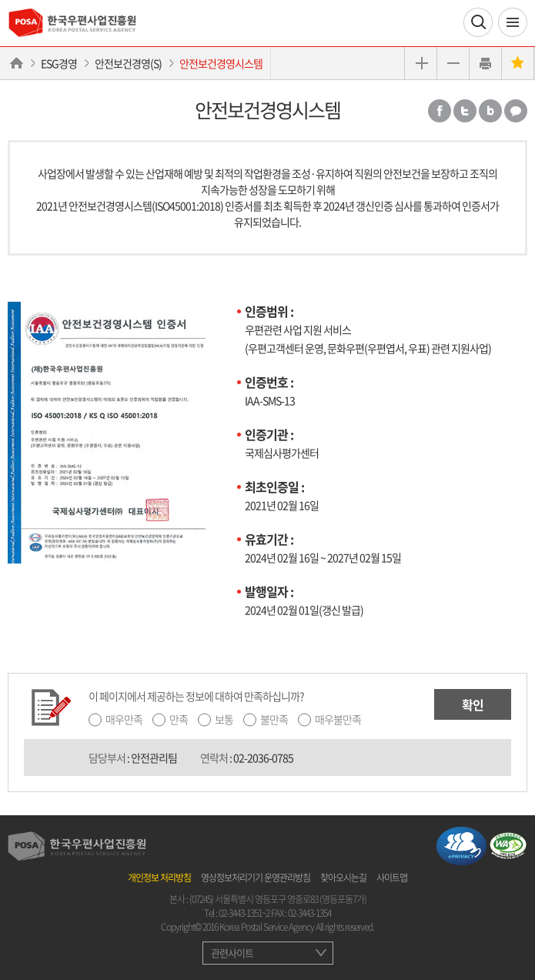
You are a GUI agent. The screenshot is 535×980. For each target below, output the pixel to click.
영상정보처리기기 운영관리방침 (256, 878)
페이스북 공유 (440, 111)
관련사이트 (232, 953)
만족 (179, 719)
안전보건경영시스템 (221, 63)
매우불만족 (338, 719)
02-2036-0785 (263, 758)
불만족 (274, 719)
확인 (473, 704)
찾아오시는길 (343, 878)
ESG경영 (59, 63)
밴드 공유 (490, 111)
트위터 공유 (465, 111)
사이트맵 (392, 878)
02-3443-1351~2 (244, 913)
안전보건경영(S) (128, 63)
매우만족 (124, 719)
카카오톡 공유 (516, 111)
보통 (224, 719)
